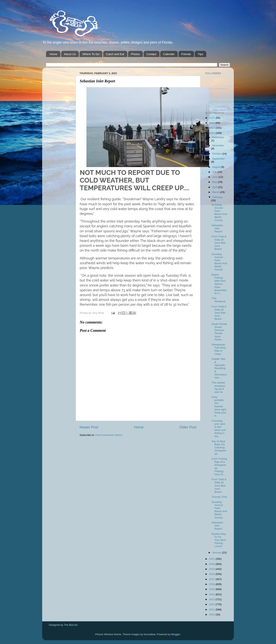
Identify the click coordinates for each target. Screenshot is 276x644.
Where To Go (91, 54)
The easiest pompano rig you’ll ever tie (218, 387)
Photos (135, 54)
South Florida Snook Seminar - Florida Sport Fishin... (219, 332)
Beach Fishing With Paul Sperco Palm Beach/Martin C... (219, 284)
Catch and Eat (115, 54)
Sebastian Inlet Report (217, 228)
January (217, 553)
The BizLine (71, 625)
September (219, 159)
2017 (212, 579)
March (216, 192)
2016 (212, 584)
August (217, 167)
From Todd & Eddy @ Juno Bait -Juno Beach (219, 243)
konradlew (150, 634)
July (215, 172)
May (215, 182)
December (218, 137)
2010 (212, 615)
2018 (212, 574)
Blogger (176, 634)
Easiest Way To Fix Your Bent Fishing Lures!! (219, 540)
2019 (212, 569)
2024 (212, 123)
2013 (212, 599)
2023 (212, 128)
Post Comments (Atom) (109, 435)
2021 (212, 559)
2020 (212, 564)
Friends (186, 54)
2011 (212, 610)
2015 (212, 589)
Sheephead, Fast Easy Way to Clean (219, 349)
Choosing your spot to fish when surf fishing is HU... (219, 429)
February (217, 197)
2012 (212, 604)
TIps (200, 54)
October (217, 154)
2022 (212, 133)
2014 (212, 594)
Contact (151, 54)
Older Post (188, 427)
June (215, 177)
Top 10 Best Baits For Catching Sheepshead (219, 448)
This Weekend (219, 300)
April (215, 187)
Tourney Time (219, 497)
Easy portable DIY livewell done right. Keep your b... (219, 406)
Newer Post (89, 427)
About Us (70, 54)
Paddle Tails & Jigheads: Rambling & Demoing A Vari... (219, 368)
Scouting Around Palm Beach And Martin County (219, 213)
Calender (169, 54)
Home (53, 54)
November (218, 145)
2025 (212, 118)
